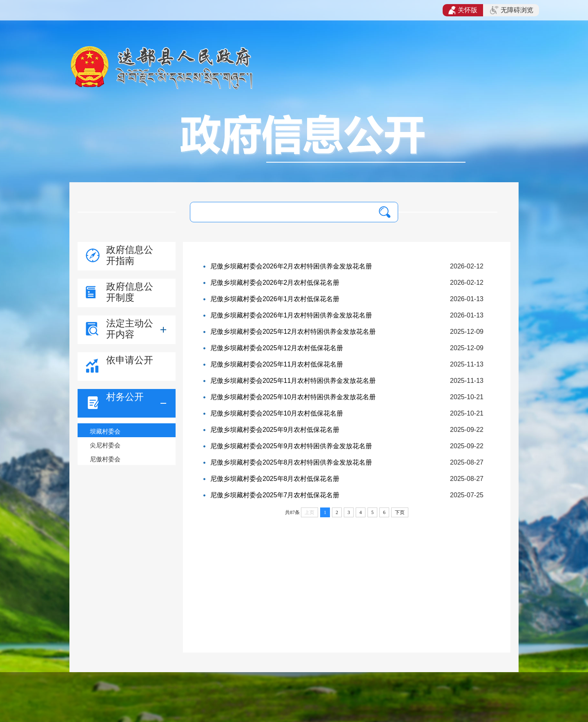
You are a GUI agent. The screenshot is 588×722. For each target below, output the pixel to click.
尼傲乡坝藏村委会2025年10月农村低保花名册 (277, 413)
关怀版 (463, 10)
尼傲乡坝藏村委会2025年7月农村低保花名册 (275, 495)
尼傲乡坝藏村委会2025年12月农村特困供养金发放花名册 (293, 332)
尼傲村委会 (105, 459)
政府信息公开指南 (130, 255)
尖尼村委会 (105, 445)
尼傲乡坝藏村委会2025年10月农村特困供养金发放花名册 (293, 397)
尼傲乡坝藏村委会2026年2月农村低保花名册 (275, 283)
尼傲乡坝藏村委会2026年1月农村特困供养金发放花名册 (291, 315)
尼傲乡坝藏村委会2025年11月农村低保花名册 (277, 364)
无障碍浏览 (512, 10)
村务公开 (125, 397)
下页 (400, 512)
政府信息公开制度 (130, 292)
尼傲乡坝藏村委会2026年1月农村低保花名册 (275, 299)
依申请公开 (130, 360)
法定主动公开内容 (130, 329)
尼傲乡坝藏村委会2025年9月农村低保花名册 (275, 430)
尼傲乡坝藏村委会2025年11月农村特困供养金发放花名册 (293, 381)
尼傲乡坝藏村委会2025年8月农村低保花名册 (275, 479)
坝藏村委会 (105, 431)
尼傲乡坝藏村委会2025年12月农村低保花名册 (277, 348)
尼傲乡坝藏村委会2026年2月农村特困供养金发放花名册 (291, 266)
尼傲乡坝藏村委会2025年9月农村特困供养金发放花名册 (291, 446)
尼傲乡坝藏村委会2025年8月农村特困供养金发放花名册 (291, 462)
